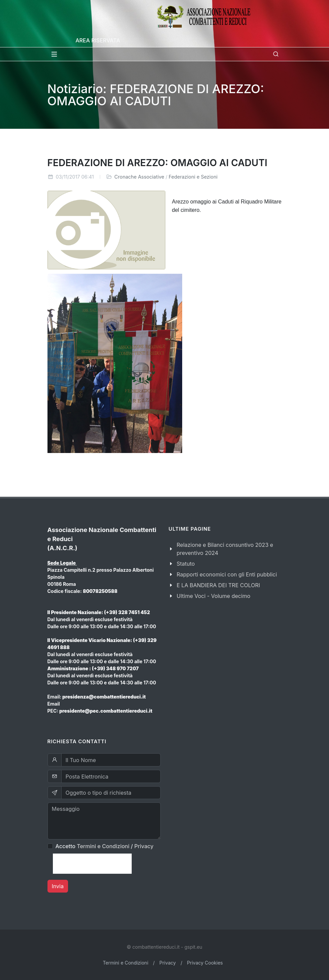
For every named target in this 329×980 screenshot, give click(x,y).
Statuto (186, 564)
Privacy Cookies (205, 963)
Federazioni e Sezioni (193, 177)
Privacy (144, 846)
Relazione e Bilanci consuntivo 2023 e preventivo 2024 (225, 549)
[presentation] (92, 864)
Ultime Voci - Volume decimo (214, 596)
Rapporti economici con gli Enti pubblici (227, 574)
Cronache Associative (139, 177)
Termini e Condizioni (103, 846)
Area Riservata (98, 40)
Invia (58, 886)
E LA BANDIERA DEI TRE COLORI (219, 585)
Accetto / (105, 846)
